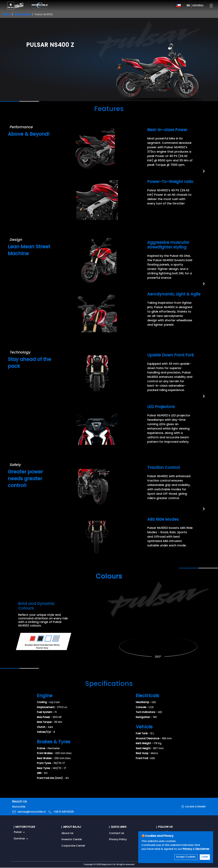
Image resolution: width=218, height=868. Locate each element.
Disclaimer (202, 849)
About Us (67, 833)
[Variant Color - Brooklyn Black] (41, 639)
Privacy (188, 849)
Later (205, 857)
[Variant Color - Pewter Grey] (56, 639)
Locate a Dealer (195, 807)
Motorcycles (23, 15)
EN (188, 6)
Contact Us (117, 833)
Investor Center (72, 840)
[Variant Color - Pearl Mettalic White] (48, 639)
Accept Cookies (186, 857)
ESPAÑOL (198, 6)
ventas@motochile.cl (31, 812)
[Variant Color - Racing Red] (33, 639)
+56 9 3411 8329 (63, 812)
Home (7, 15)
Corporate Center (73, 846)
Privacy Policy (118, 840)
